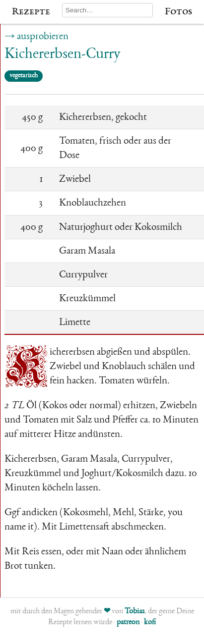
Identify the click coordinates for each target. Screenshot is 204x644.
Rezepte (31, 12)
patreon (128, 623)
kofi (150, 623)
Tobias (135, 612)
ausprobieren (43, 37)
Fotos (178, 12)
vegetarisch (24, 76)
